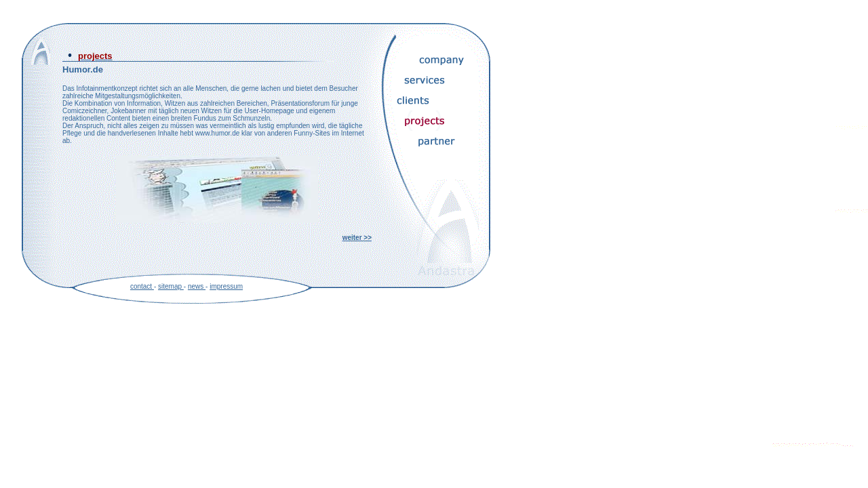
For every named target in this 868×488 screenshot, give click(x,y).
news (197, 286)
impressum (226, 286)
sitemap (171, 286)
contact (142, 286)
